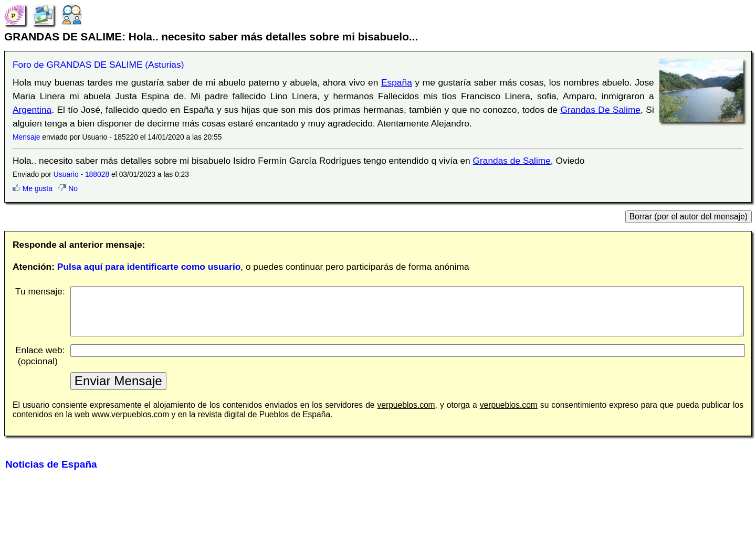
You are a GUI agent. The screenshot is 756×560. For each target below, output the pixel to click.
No (68, 188)
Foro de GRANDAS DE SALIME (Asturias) (98, 65)
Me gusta (33, 188)
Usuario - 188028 (81, 174)
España (397, 82)
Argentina (32, 110)
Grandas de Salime (512, 161)
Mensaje (26, 137)
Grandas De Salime (600, 110)
